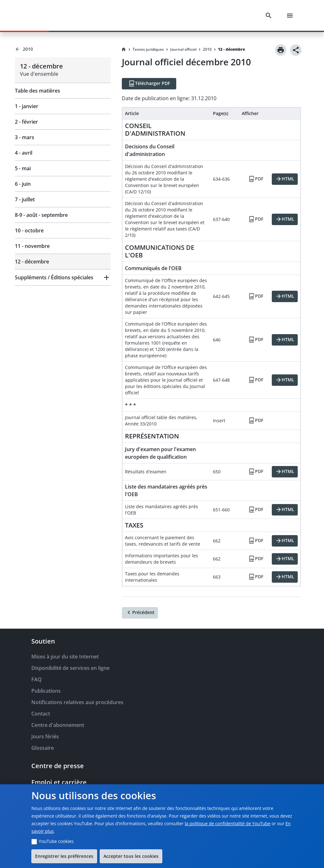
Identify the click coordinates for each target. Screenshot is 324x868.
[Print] (281, 50)
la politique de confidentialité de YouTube (228, 823)
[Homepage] (124, 49)
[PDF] (256, 179)
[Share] (296, 50)
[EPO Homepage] (40, 15)
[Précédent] (140, 613)
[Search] (270, 16)
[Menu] (291, 16)
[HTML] (285, 179)
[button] (63, 277)
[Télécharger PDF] (149, 84)
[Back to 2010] (63, 49)
